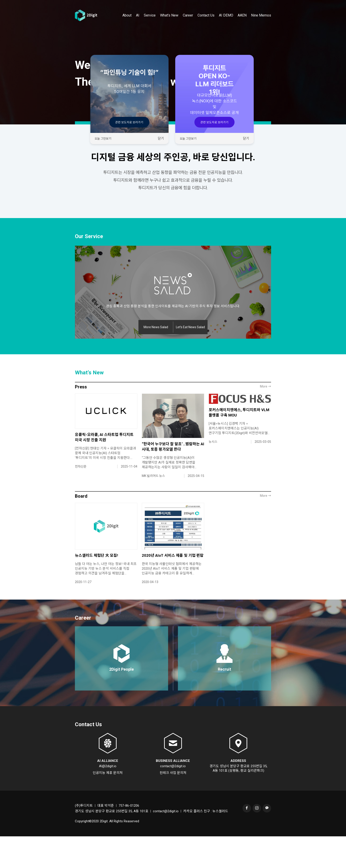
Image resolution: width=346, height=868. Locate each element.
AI (138, 23)
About (127, 23)
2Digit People (122, 701)
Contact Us (206, 23)
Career (188, 23)
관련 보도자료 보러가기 (129, 122)
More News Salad (156, 359)
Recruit (224, 701)
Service (150, 23)
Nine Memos (261, 23)
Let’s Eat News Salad (190, 359)
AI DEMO (226, 23)
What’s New (169, 23)
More (266, 418)
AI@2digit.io (108, 798)
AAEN (242, 23)
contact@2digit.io (173, 798)
